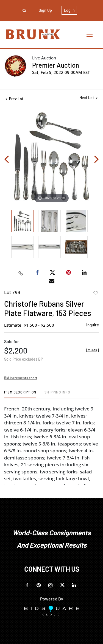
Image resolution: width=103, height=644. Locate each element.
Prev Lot (14, 99)
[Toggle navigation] (90, 34)
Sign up (45, 10)
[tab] (20, 394)
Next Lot (88, 98)
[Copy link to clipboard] (21, 273)
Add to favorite (96, 293)
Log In (69, 10)
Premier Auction (56, 65)
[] (93, 350)
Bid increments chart (21, 378)
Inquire (93, 325)
